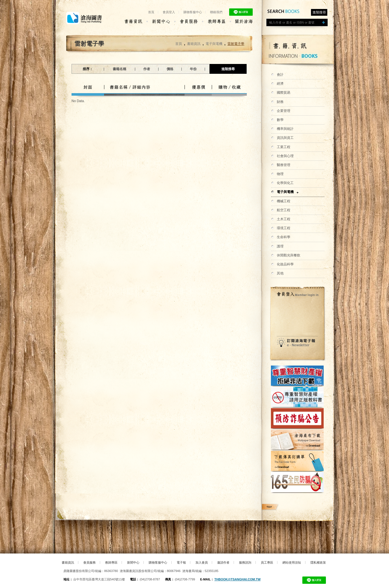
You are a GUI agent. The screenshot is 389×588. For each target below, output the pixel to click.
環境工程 (284, 228)
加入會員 (202, 562)
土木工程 (284, 219)
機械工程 (284, 201)
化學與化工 (285, 183)
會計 (280, 75)
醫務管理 (284, 165)
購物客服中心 (193, 12)
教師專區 (111, 562)
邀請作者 (223, 562)
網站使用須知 (292, 562)
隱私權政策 (318, 562)
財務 (280, 102)
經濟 (280, 84)
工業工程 (284, 147)
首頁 (151, 12)
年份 (193, 69)
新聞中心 (133, 562)
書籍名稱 (119, 69)
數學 (280, 120)
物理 (280, 174)
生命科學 (284, 237)
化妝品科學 (285, 264)
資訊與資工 (285, 138)
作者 (147, 69)
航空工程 (284, 210)
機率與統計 (285, 129)
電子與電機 (285, 192)
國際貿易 (284, 93)
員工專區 (267, 562)
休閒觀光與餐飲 (289, 255)
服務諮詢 (245, 562)
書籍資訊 (194, 44)
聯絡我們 (216, 12)
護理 (280, 246)
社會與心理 (285, 156)
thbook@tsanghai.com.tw (237, 579)
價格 (170, 69)
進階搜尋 (319, 12)
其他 (280, 273)
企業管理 (284, 111)
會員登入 (169, 12)
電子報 (181, 562)
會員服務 (89, 562)
